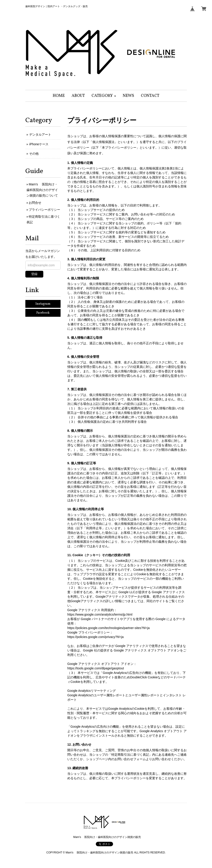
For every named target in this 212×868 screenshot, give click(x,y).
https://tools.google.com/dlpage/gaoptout (96, 668)
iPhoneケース (39, 144)
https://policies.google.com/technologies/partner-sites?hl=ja (108, 628)
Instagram (43, 304)
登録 (34, 274)
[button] (104, 96)
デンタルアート (40, 135)
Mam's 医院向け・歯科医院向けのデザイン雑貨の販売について (42, 190)
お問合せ (35, 203)
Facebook (43, 313)
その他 (34, 154)
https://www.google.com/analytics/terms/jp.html (100, 614)
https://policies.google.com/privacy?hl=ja (95, 637)
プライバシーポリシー (44, 210)
